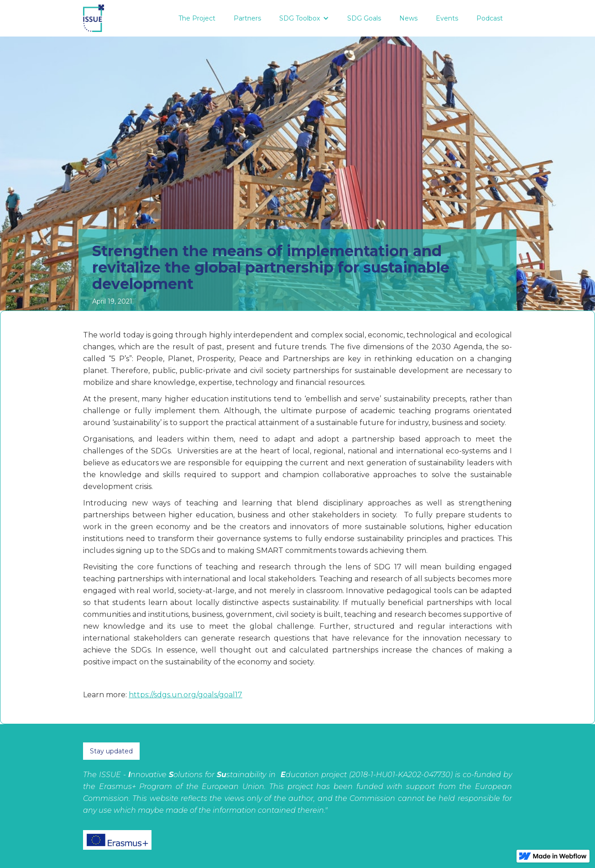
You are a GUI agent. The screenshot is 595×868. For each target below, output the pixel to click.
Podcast (490, 18)
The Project (197, 18)
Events (447, 18)
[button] (304, 18)
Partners (247, 18)
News (408, 18)
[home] (94, 18)
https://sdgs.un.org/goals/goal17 (185, 695)
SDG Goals (364, 18)
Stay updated (111, 751)
